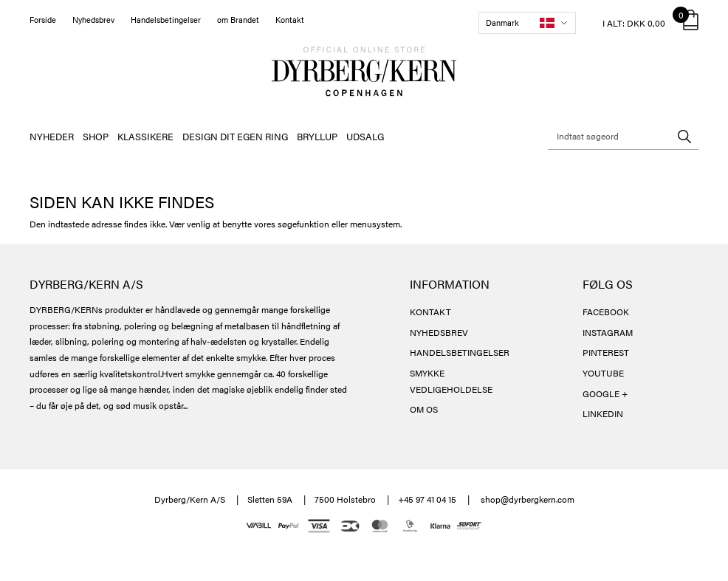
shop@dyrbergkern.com (528, 499)
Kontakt (290, 20)
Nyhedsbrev (93, 20)
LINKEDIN (603, 413)
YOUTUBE (603, 373)
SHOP (96, 136)
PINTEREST (606, 352)
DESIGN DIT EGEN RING (235, 136)
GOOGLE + (605, 393)
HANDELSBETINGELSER (460, 352)
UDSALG (365, 136)
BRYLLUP (317, 136)
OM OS (424, 409)
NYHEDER (52, 136)
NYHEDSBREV (439, 332)
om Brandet (238, 20)
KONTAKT (430, 312)
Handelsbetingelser (166, 20)
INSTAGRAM (608, 332)
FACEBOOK (606, 312)
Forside (43, 20)
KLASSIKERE (145, 136)
